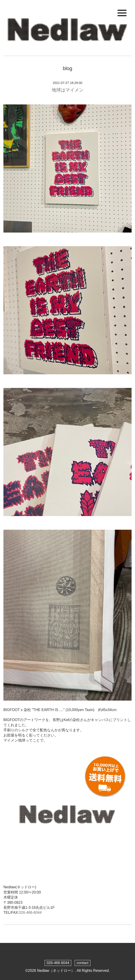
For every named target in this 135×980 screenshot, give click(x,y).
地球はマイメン (68, 90)
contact (83, 963)
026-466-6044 (30, 913)
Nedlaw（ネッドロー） (56, 971)
